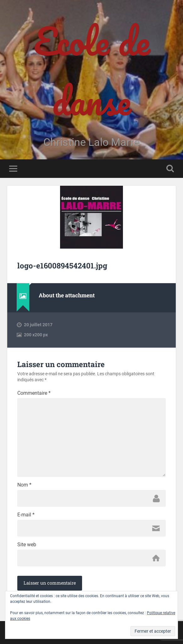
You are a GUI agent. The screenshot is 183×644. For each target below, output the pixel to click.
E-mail (26, 515)
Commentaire (34, 393)
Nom (24, 485)
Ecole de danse (92, 71)
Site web (27, 545)
